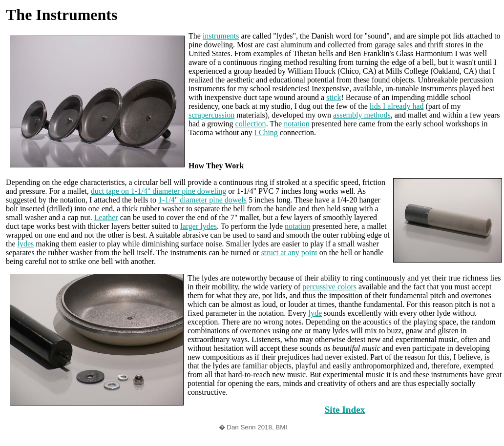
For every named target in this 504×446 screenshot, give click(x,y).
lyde (315, 313)
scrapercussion (211, 115)
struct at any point (289, 253)
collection (251, 124)
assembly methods (362, 115)
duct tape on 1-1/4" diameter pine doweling (159, 191)
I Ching (266, 132)
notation (296, 124)
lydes (26, 244)
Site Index (345, 410)
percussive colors (329, 287)
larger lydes (199, 226)
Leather (106, 217)
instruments (221, 36)
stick (334, 97)
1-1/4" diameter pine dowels (202, 200)
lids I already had (397, 106)
